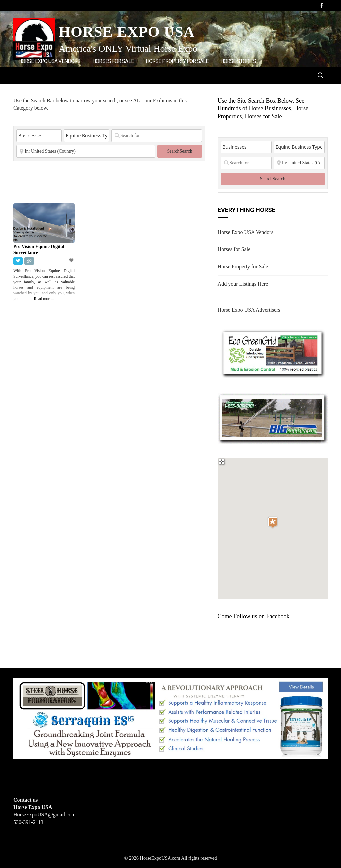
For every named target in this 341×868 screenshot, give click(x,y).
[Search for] (157, 136)
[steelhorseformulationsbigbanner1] (170, 718)
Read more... (44, 299)
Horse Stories (238, 61)
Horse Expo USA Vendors (49, 61)
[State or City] (86, 151)
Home (103, 89)
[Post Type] (39, 136)
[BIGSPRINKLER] (273, 418)
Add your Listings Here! (244, 284)
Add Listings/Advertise (53, 89)
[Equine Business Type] (86, 136)
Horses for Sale (113, 61)
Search (179, 151)
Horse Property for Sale (177, 61)
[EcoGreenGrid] (273, 352)
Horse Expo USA (127, 32)
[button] (273, 523)
